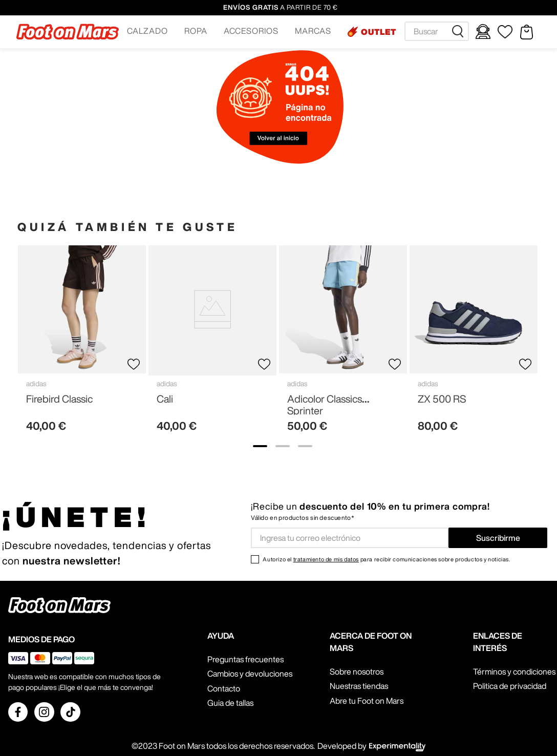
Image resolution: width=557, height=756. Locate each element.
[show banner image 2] (283, 446)
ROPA (196, 31)
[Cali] (212, 343)
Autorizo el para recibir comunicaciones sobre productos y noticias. (386, 559)
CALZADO (147, 31)
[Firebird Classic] (82, 343)
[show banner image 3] (305, 446)
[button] (147, 32)
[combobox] (437, 31)
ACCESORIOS (251, 31)
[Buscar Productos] (460, 31)
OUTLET (379, 32)
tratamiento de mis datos (326, 559)
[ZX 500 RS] (474, 343)
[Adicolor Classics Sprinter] (343, 343)
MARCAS (313, 31)
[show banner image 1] (260, 446)
